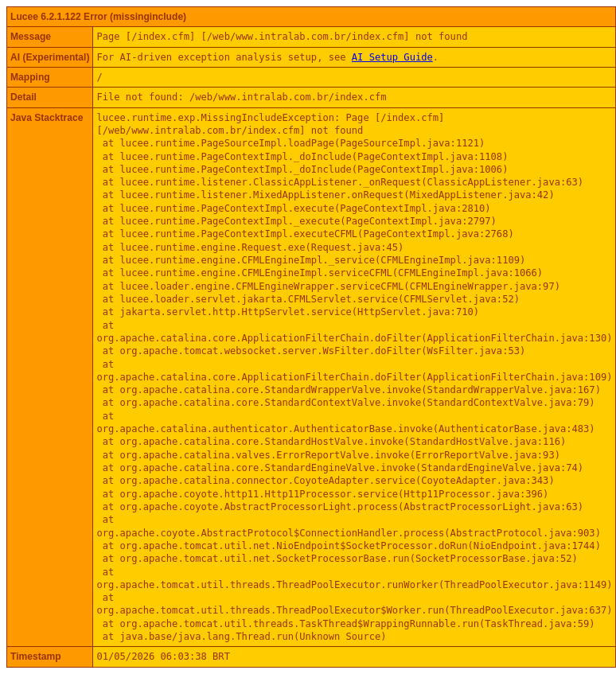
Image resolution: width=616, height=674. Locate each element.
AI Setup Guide (392, 57)
